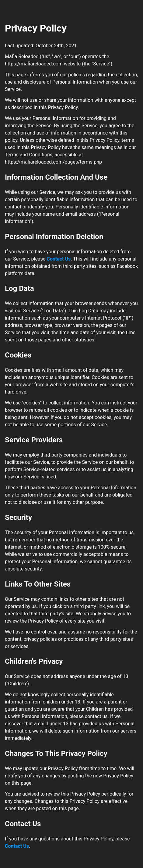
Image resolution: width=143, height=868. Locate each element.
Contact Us (59, 259)
